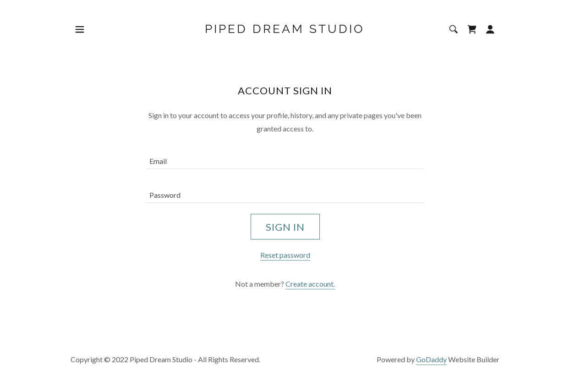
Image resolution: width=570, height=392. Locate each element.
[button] (80, 29)
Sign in (285, 227)
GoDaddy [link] (431, 359)
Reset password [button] (285, 255)
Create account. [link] (310, 284)
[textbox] (285, 158)
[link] (285, 30)
